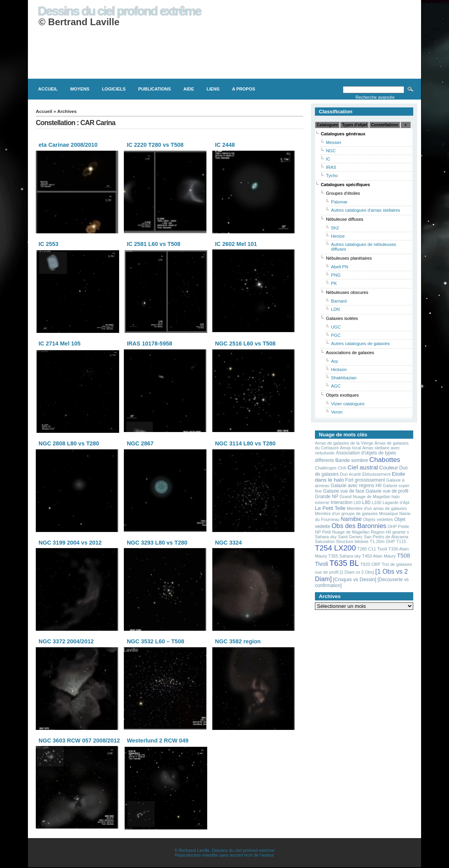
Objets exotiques (342, 395)
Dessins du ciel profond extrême (119, 11)
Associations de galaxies (350, 353)
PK (334, 283)
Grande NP (327, 497)
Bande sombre (352, 460)
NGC (331, 151)
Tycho (332, 175)
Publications (155, 89)
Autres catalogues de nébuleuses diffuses (363, 247)
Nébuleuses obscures (347, 292)
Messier (334, 142)
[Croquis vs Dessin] (355, 579)
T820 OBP (370, 564)
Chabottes (385, 460)
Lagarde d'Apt (396, 502)
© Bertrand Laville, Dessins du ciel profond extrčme (224, 850)
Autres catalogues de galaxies (360, 344)
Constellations (385, 125)
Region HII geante (388, 532)
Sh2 (335, 228)
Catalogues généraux (343, 134)
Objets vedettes (378, 519)
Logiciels (114, 89)
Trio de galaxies (397, 564)
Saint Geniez (350, 537)
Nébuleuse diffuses (345, 219)
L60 (357, 502)
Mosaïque (388, 513)
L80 (366, 502)
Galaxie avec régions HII (356, 486)
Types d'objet (355, 125)
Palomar (339, 202)
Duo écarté (350, 474)
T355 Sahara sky (345, 556)
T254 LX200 (335, 548)
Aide (189, 89)
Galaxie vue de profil (387, 491)
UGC (336, 327)
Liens (213, 89)
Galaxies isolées (342, 318)
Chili (342, 468)
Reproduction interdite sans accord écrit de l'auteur (224, 855)
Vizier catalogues (348, 404)
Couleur (388, 468)
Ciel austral (363, 467)
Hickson (339, 369)
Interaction (342, 502)
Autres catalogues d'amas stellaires (366, 210)
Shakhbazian (344, 378)
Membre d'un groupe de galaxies (346, 513)
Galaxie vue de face (344, 491)
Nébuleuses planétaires (349, 258)
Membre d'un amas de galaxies (377, 508)
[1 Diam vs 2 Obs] (357, 572)
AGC (336, 386)
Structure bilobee (352, 541)
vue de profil (327, 572)
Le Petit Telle (330, 508)
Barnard (339, 301)
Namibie (351, 519)
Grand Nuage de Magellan (365, 497)
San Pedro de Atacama (386, 537)
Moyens (80, 89)
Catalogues (328, 125)
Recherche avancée (375, 97)
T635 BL (344, 563)
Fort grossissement (365, 480)
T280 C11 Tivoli (372, 549)
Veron (337, 412)
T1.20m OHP (383, 541)
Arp (334, 361)
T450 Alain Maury (379, 556)
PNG (336, 275)
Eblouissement (376, 474)
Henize (338, 236)
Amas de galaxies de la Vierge (344, 443)
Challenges (326, 468)
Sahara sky (326, 537)
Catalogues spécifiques (345, 185)
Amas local (351, 448)
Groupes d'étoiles (343, 193)
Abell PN (340, 267)
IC (328, 159)
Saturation (325, 541)
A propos (244, 89)
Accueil (48, 89)
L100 (376, 502)
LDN (335, 309)
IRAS (331, 167)
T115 (401, 541)
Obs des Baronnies (359, 526)
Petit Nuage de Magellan (346, 532)
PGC (336, 335)
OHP (392, 526)
